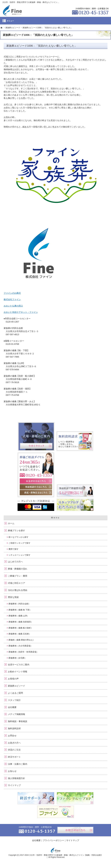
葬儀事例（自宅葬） (17, 658)
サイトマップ (14, 785)
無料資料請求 (14, 728)
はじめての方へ (15, 562)
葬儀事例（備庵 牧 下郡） (20, 610)
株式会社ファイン (12, 299)
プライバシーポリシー (53, 840)
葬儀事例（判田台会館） (19, 604)
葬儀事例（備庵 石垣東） (20, 634)
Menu (55, 21)
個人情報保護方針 (16, 778)
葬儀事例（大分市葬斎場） (20, 646)
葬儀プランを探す (16, 530)
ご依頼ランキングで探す (19, 543)
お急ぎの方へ (14, 743)
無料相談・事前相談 (18, 721)
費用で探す (14, 549)
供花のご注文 (14, 750)
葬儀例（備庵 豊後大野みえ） (22, 640)
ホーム (11, 523)
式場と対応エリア (16, 583)
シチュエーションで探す (19, 555)
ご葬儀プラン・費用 (18, 576)
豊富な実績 (13, 597)
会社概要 (12, 707)
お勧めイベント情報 (18, 672)
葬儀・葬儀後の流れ (18, 569)
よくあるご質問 (15, 693)
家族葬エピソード (16, 686)
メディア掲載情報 (16, 714)
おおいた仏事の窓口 (13, 306)
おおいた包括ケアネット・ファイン (21, 312)
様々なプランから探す (18, 537)
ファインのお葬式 (12, 293)
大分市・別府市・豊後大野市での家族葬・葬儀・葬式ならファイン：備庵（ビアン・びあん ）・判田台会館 (46, 2)
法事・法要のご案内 (18, 764)
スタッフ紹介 (14, 700)
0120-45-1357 (90, 11)
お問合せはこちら (75, 830)
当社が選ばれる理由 (18, 590)
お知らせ (12, 771)
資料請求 (88, 2)
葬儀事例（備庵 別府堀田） (21, 622)
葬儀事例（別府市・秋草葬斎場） (23, 652)
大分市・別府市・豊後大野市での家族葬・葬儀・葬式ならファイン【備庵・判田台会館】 (66, 855)
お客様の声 (13, 679)
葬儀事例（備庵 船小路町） (21, 628)
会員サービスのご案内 (19, 665)
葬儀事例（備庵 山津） (19, 616)
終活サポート (14, 757)
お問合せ (12, 736)
